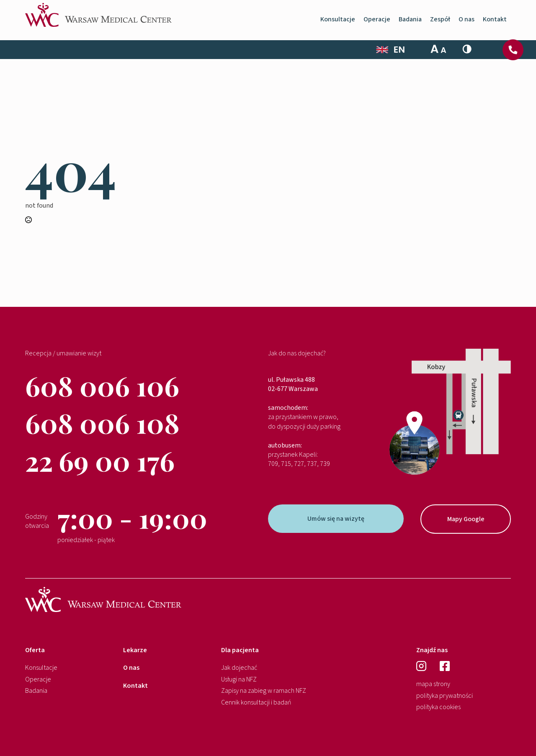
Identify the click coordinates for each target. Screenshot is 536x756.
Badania (410, 22)
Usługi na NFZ (239, 679)
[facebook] (445, 666)
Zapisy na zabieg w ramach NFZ (264, 691)
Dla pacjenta (240, 650)
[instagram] (423, 666)
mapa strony (433, 684)
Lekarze (135, 650)
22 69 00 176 (100, 460)
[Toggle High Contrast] (467, 49)
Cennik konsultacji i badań (256, 702)
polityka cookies (438, 707)
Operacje (377, 22)
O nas (466, 22)
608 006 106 (102, 385)
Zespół (440, 22)
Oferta (35, 650)
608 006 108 (102, 423)
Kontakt (495, 22)
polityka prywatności (445, 696)
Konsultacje (338, 22)
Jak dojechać (239, 668)
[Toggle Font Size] (438, 49)
